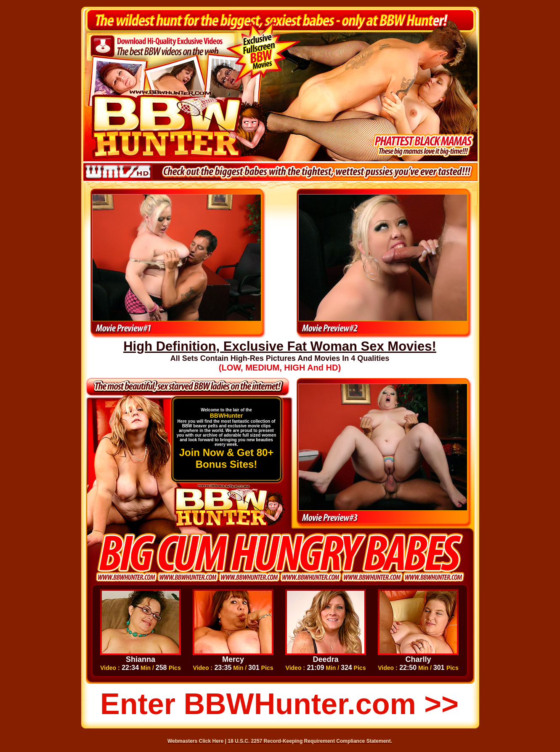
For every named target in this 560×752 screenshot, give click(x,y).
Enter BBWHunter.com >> (279, 704)
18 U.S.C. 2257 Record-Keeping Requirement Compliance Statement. (310, 741)
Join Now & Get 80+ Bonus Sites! (227, 458)
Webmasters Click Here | (198, 741)
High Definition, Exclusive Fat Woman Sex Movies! (280, 346)
